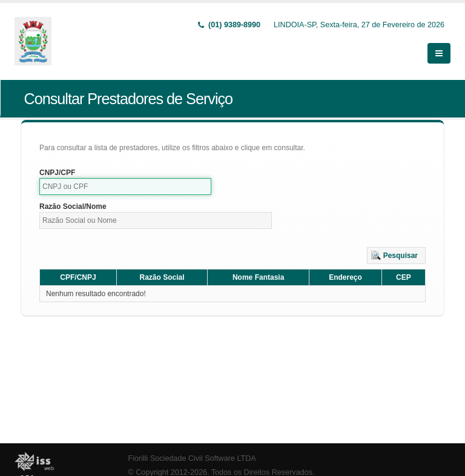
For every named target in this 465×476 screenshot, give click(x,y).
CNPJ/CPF (57, 173)
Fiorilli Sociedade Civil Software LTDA (192, 458)
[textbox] (125, 187)
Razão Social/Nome (73, 207)
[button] (396, 256)
